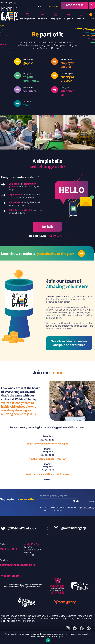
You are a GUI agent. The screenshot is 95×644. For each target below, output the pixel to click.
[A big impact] (56, 16)
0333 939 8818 (8, 549)
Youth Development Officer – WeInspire (47, 451)
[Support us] (68, 16)
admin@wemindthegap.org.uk (18, 565)
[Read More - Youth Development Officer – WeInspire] (47, 456)
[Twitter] (75, 629)
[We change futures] (28, 16)
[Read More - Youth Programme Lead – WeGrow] (47, 472)
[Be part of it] (43, 16)
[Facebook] (82, 629)
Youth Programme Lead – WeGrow (47, 466)
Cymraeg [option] (12, 3)
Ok (48, 640)
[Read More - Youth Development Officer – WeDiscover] (47, 487)
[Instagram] (68, 629)
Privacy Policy (89, 508)
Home (40, 7)
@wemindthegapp (80, 528)
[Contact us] (80, 16)
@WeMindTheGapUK (15, 528)
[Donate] (91, 16)
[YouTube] (89, 629)
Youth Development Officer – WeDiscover (48, 481)
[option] (16, 132)
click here (6, 621)
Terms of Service (50, 510)
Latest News (53, 7)
